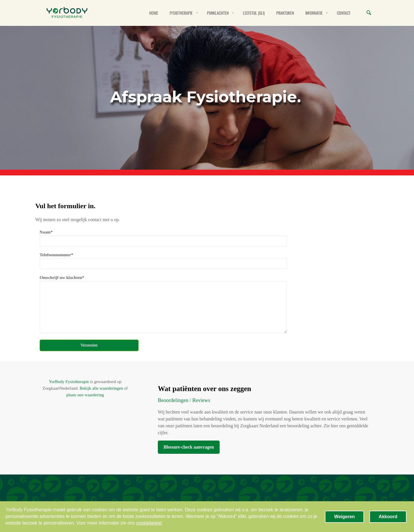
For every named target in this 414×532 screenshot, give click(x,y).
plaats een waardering (85, 395)
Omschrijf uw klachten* (163, 304)
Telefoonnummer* (163, 261)
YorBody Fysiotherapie (69, 382)
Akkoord (388, 517)
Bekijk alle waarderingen (101, 388)
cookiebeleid (149, 523)
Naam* (163, 238)
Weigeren (344, 517)
